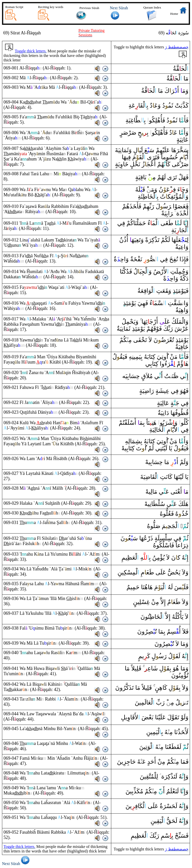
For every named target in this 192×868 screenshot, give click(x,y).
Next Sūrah (17, 864)
